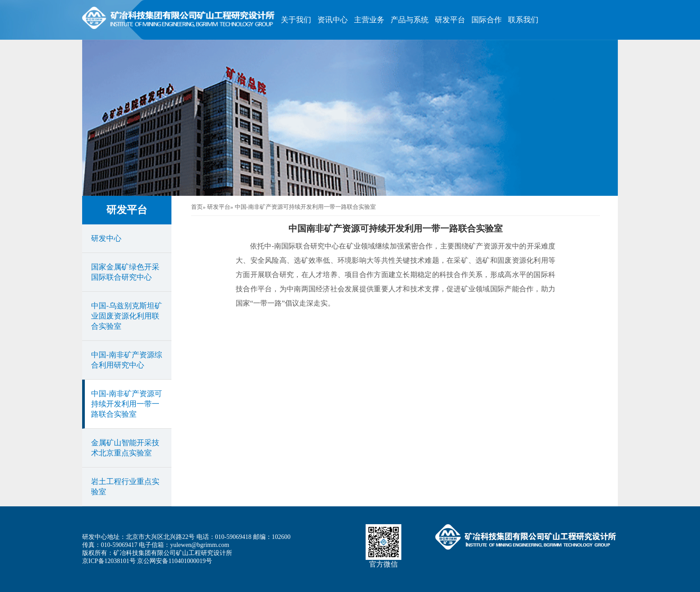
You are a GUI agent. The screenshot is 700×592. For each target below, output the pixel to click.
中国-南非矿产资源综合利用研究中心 (127, 360)
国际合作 (487, 20)
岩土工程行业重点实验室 (125, 487)
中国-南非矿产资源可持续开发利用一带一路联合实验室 (127, 404)
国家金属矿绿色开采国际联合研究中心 (125, 272)
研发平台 (450, 20)
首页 (197, 207)
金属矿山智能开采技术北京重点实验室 (125, 448)
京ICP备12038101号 (109, 561)
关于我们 (296, 20)
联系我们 (523, 20)
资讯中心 (333, 20)
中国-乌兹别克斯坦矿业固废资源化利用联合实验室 (127, 316)
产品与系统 (410, 20)
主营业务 (369, 20)
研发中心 (106, 238)
